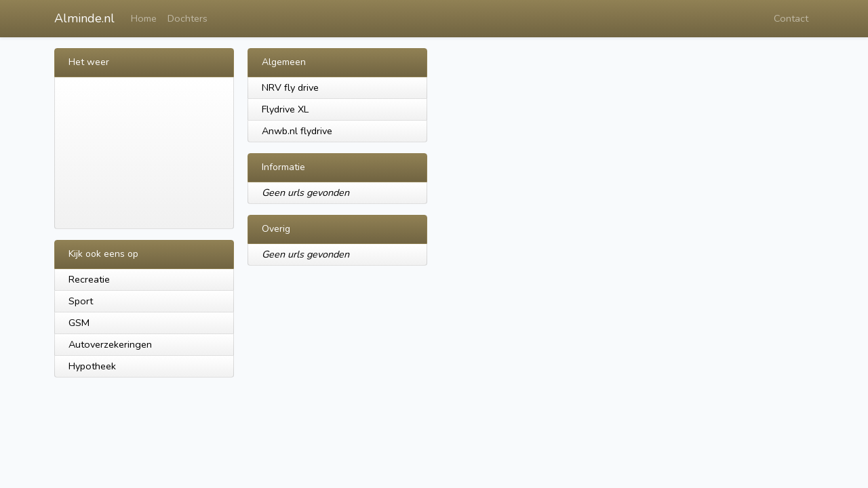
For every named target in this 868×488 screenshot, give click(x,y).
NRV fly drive (290, 87)
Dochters (188, 18)
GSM (79, 323)
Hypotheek (92, 366)
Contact (791, 18)
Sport (81, 301)
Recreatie (89, 279)
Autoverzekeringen (110, 344)
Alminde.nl (84, 18)
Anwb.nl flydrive (297, 131)
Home (144, 18)
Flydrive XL (285, 109)
